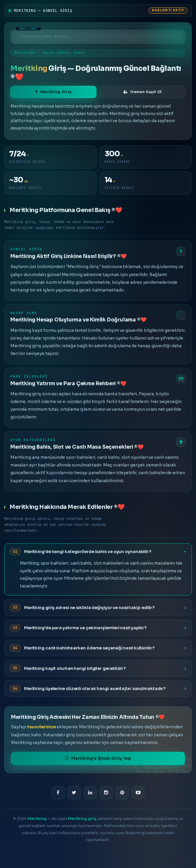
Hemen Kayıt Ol (143, 92)
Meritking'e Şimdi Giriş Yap (98, 758)
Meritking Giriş (54, 92)
